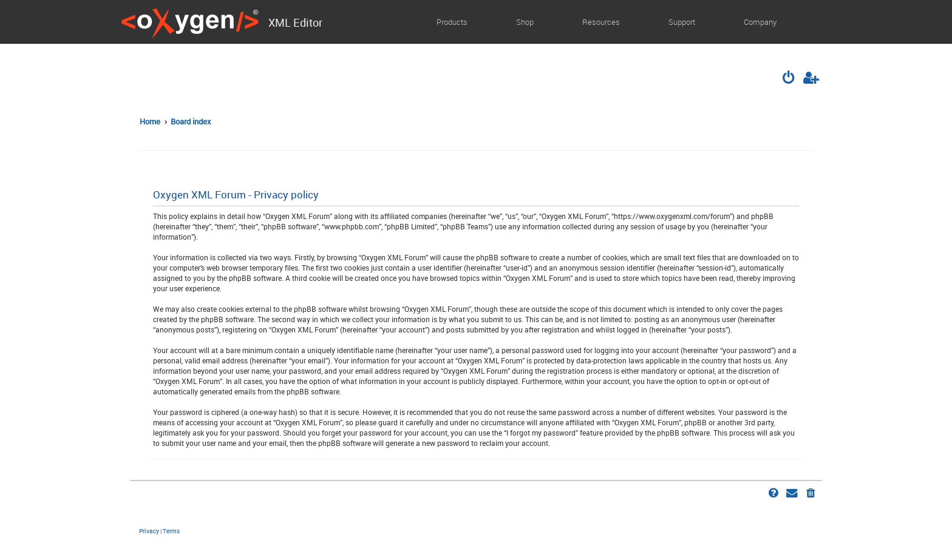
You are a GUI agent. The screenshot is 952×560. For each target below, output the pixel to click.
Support (682, 22)
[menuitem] (790, 79)
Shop (525, 22)
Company (760, 22)
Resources (601, 22)
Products (452, 22)
